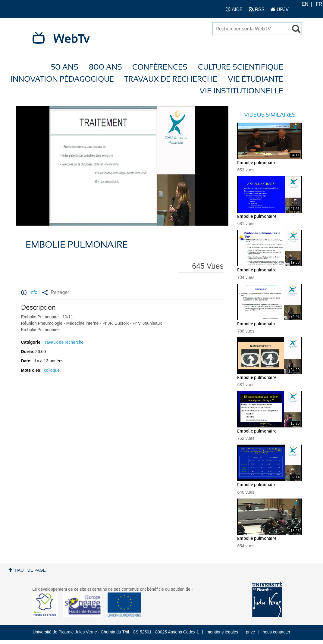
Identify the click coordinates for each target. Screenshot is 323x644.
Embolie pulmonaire (257, 163)
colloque (52, 370)
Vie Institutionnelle (241, 91)
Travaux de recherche (171, 79)
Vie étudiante (256, 79)
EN (305, 4)
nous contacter (277, 632)
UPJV (280, 9)
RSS (257, 9)
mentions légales (222, 632)
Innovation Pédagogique (62, 79)
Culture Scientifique (241, 67)
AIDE (234, 9)
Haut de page (30, 570)
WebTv (72, 39)
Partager (56, 292)
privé (250, 632)
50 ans (65, 67)
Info (29, 292)
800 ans (105, 67)
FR (319, 4)
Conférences (160, 67)
